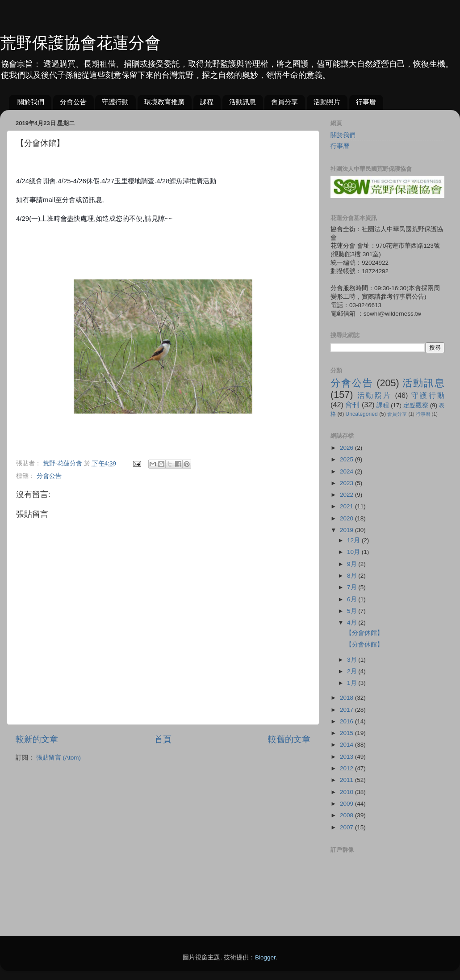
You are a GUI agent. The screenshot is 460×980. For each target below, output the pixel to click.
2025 (347, 459)
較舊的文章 (289, 739)
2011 (347, 780)
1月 (353, 683)
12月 (354, 540)
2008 (347, 815)
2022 (347, 495)
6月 (353, 599)
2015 (347, 733)
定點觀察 (416, 405)
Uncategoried (362, 414)
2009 (347, 804)
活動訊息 (243, 102)
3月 (353, 660)
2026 (347, 448)
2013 (347, 757)
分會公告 (73, 102)
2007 (347, 827)
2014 (347, 745)
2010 (347, 792)
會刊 (352, 405)
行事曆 (366, 102)
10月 (354, 552)
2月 (353, 671)
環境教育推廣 (164, 102)
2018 (347, 698)
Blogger (265, 957)
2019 (347, 530)
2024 (347, 471)
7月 (353, 587)
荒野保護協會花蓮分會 (80, 43)
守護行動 (115, 102)
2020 (347, 518)
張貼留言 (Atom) (59, 758)
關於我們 (31, 102)
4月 (353, 623)
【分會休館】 (364, 633)
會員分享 (284, 102)
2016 (347, 721)
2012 (347, 768)
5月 (353, 611)
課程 (207, 102)
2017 (347, 710)
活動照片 (327, 102)
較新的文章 (37, 739)
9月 (353, 564)
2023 (347, 483)
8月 (353, 576)
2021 (347, 506)
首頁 (163, 739)
